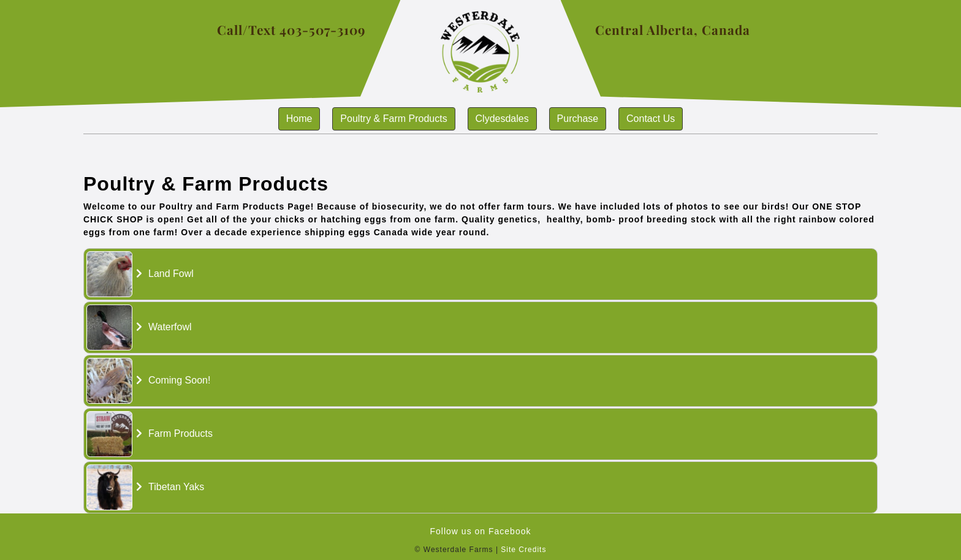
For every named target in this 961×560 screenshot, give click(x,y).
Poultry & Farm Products (393, 119)
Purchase (578, 119)
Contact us (651, 119)
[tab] (480, 274)
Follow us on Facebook (481, 531)
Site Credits (523, 550)
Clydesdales (502, 119)
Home (299, 119)
